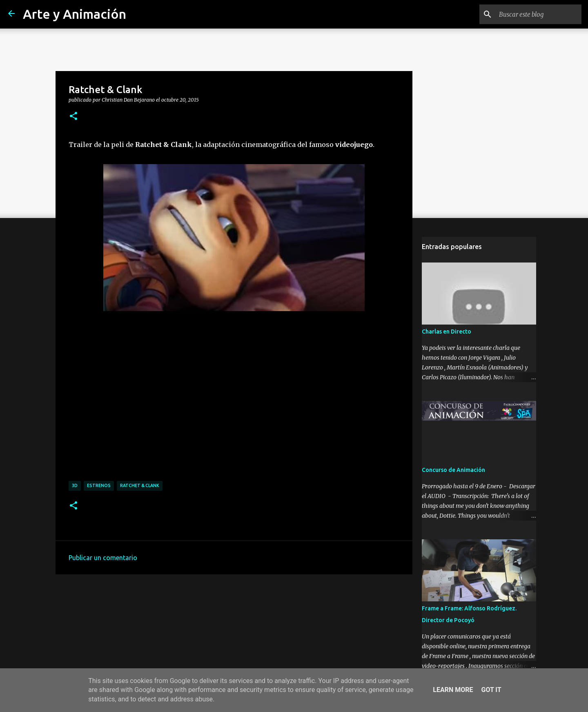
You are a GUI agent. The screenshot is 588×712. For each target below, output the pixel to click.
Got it (491, 690)
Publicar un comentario (103, 558)
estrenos (99, 485)
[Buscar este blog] (539, 14)
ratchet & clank (140, 485)
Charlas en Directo (447, 332)
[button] (73, 116)
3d (75, 485)
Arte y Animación (75, 14)
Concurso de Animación (453, 470)
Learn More (453, 690)
